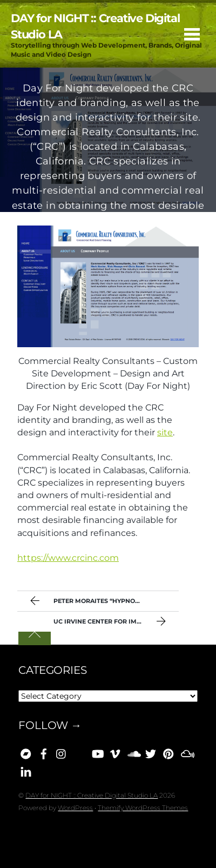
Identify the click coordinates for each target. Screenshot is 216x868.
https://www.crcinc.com (68, 558)
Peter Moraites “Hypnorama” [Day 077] (103, 602)
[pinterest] (168, 752)
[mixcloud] (186, 752)
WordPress (75, 808)
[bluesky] (79, 752)
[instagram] (62, 752)
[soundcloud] (133, 752)
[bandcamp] (26, 752)
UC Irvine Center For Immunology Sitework (116, 622)
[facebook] (44, 752)
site (165, 432)
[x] (151, 752)
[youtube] (97, 752)
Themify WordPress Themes (143, 808)
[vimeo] (115, 752)
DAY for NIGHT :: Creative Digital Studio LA (92, 795)
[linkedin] (26, 770)
